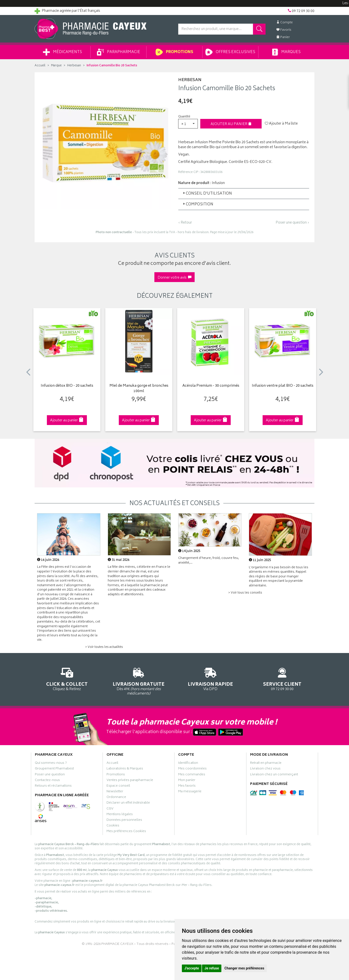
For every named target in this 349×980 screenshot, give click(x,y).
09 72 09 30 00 (282, 678)
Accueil (40, 66)
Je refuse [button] (212, 968)
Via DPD (210, 678)
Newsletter (115, 792)
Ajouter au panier (231, 124)
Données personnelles (124, 821)
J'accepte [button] (192, 968)
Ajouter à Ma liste (281, 124)
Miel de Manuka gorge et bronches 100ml (139, 389)
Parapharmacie (119, 52)
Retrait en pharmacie (266, 764)
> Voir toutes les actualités (104, 647)
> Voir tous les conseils (245, 593)
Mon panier (187, 781)
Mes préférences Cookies (126, 832)
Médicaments (62, 52)
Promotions (174, 52)
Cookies (113, 826)
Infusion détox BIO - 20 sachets (67, 386)
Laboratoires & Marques (125, 769)
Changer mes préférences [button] (244, 968)
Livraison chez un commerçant (274, 775)
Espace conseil (118, 786)
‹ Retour (185, 223)
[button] (188, 124)
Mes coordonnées (192, 769)
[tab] (244, 194)
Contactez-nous (47, 781)
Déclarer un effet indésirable (128, 803)
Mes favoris (187, 786)
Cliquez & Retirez (67, 678)
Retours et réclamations (53, 786)
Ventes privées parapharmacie (130, 781)
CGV (110, 809)
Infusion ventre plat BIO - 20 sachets (283, 386)
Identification (188, 764)
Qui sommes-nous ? (51, 764)
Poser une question (50, 775)
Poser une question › (292, 223)
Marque (56, 66)
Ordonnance (116, 798)
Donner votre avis (174, 278)
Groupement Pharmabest (54, 769)
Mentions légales (120, 815)
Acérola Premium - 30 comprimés (211, 386)
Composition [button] (198, 205)
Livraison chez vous (265, 769)
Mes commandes (192, 775)
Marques (286, 52)
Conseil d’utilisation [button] (207, 194)
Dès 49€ (139, 681)
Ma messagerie (190, 792)
